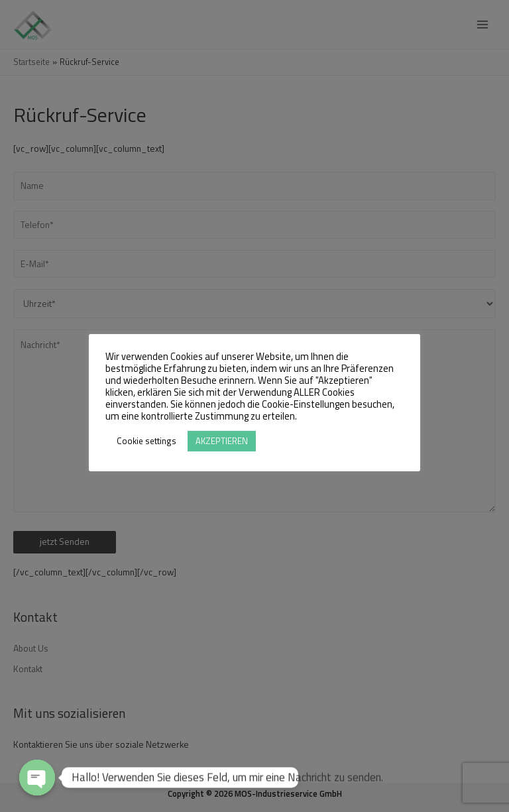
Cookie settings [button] (146, 441)
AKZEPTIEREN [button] (222, 441)
